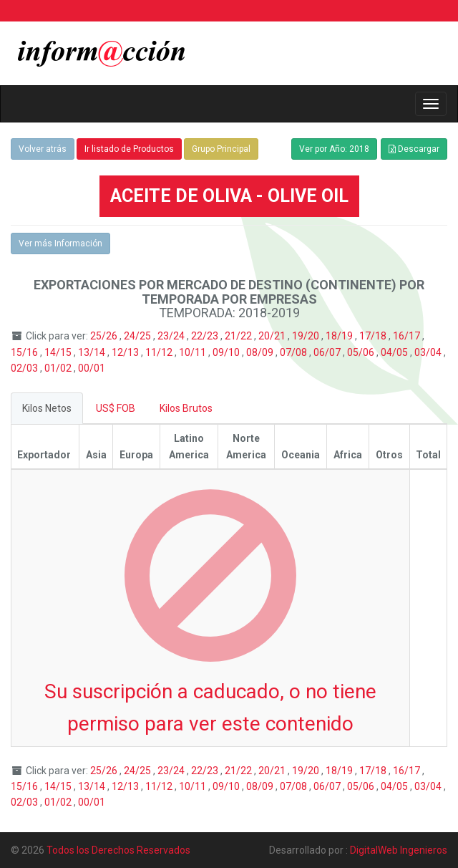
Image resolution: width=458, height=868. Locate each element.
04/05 (395, 352)
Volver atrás (43, 149)
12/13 (126, 352)
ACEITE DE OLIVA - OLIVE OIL (229, 196)
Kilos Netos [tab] (47, 408)
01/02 (59, 368)
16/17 (408, 336)
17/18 (374, 336)
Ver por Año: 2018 (334, 149)
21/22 (239, 336)
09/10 (227, 352)
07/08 (294, 352)
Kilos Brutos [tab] (186, 408)
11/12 (160, 352)
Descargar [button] (414, 149)
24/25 (138, 336)
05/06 (362, 352)
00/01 (92, 368)
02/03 (25, 368)
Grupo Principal (221, 149)
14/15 (59, 352)
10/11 (194, 352)
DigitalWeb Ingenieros (399, 850)
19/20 (307, 336)
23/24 (172, 336)
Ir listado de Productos (129, 149)
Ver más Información (60, 243)
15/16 (25, 352)
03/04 (429, 352)
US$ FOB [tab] (116, 408)
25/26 (105, 336)
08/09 (261, 352)
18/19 (340, 336)
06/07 (328, 352)
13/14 (93, 352)
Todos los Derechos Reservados (118, 850)
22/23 (206, 336)
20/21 (273, 336)
